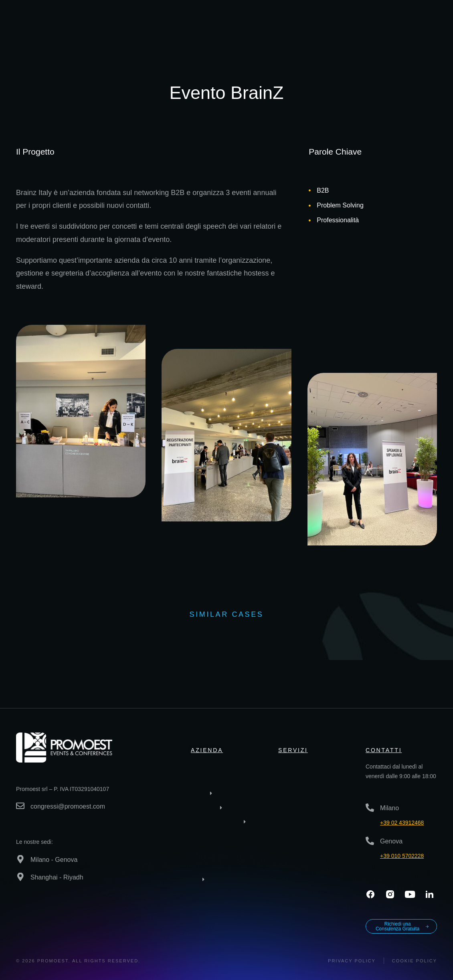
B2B (323, 190)
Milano (389, 808)
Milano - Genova (54, 860)
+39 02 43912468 (402, 823)
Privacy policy (352, 961)
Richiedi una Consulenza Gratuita (402, 926)
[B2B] (310, 190)
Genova (391, 841)
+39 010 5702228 (402, 856)
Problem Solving (340, 205)
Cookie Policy (415, 961)
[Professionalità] (310, 220)
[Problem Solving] (310, 206)
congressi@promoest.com (68, 806)
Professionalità (338, 220)
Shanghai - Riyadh (57, 877)
